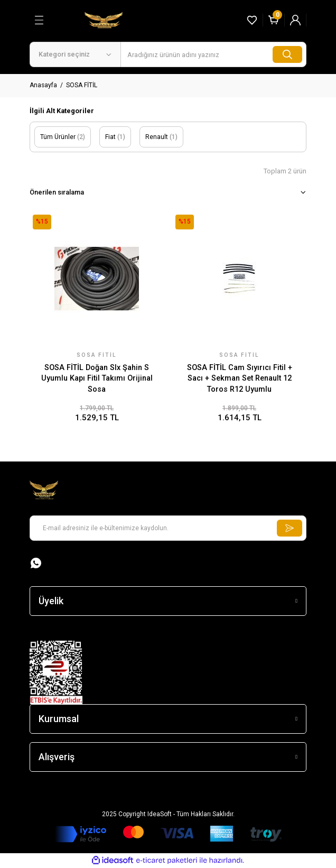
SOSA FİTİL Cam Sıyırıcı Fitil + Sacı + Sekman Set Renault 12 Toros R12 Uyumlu (240, 378)
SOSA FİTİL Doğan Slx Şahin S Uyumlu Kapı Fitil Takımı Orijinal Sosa (97, 378)
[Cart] (274, 20)
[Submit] (290, 528)
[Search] (213, 54)
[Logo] (104, 20)
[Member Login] (295, 20)
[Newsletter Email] (168, 528)
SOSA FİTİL (82, 85)
